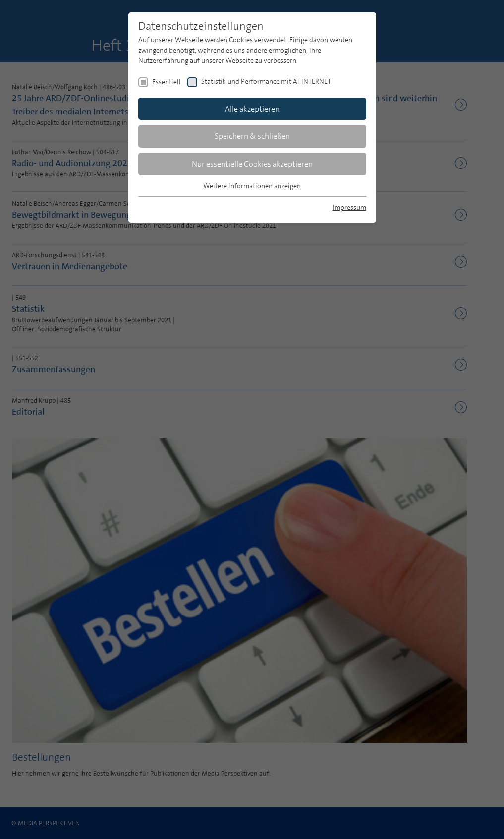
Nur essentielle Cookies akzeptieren (252, 164)
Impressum (349, 207)
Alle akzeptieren (252, 109)
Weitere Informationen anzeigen (252, 186)
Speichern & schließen (252, 136)
